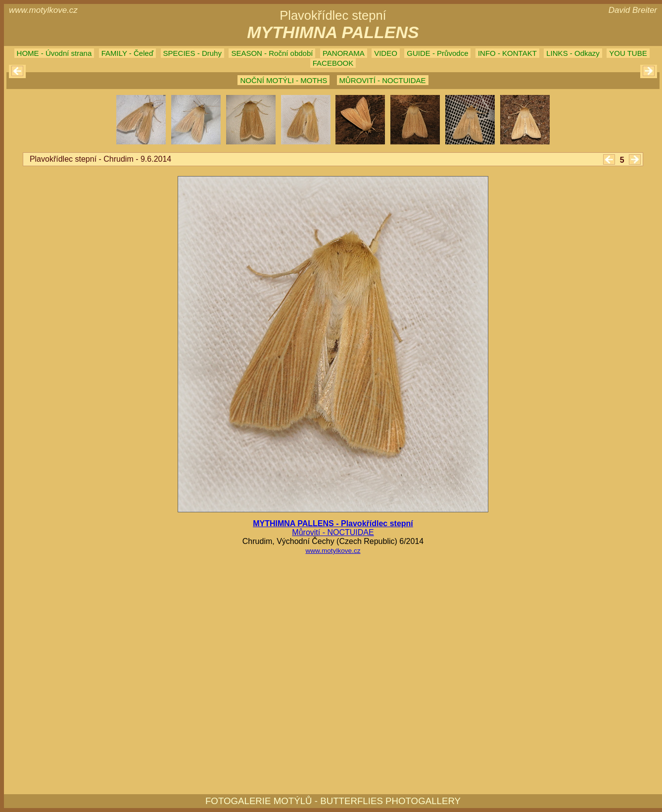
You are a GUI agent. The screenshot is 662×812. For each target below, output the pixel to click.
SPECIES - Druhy (192, 53)
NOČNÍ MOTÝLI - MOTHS (284, 80)
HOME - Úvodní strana (54, 53)
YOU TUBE (628, 53)
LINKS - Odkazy (573, 53)
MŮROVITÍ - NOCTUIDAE (383, 80)
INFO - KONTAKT (507, 53)
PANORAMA (344, 53)
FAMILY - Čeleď (127, 53)
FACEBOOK (333, 63)
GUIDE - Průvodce (437, 53)
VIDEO (386, 53)
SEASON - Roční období (272, 53)
